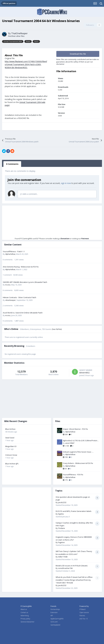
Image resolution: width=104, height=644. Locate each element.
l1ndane (61, 528)
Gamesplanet (55, 625)
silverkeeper (10, 300)
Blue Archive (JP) (12, 464)
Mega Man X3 (11, 446)
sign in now (66, 183)
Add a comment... (29, 194)
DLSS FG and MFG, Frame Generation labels (74, 511)
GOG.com (54, 622)
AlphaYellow (10, 254)
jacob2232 (62, 502)
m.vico (8, 285)
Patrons (82, 616)
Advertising (25, 616)
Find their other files (16, 36)
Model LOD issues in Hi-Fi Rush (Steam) (71, 566)
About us (24, 609)
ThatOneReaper (19, 33)
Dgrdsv (61, 514)
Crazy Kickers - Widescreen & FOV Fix (78, 463)
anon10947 (70, 443)
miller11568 (63, 557)
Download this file (78, 54)
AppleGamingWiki (57, 619)
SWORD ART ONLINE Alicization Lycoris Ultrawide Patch (25, 282)
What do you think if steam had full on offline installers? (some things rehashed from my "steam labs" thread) (74, 580)
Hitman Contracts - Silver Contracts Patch (19, 297)
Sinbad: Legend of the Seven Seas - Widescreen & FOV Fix (77, 452)
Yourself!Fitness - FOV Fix (73, 475)
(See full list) (57, 329)
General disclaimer (27, 622)
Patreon (85, 238)
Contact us (24, 612)
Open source (84, 612)
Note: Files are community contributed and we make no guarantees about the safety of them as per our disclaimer (78, 62)
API (52, 616)
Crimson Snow (11, 455)
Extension (54, 612)
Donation (65, 238)
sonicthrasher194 (65, 568)
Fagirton (61, 542)
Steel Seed (10, 438)
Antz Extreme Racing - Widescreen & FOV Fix (21, 267)
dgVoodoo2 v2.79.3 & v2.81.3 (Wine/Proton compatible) (80, 441)
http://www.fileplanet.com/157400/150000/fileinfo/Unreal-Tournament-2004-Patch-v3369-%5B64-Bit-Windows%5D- (26, 64)
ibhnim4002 (84, 373)
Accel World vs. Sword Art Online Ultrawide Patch (23, 313)
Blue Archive (10, 429)
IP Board (82, 609)
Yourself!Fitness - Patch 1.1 (14, 251)
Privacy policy (25, 619)
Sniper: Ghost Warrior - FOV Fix (75, 429)
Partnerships (55, 609)
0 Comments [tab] (12, 164)
